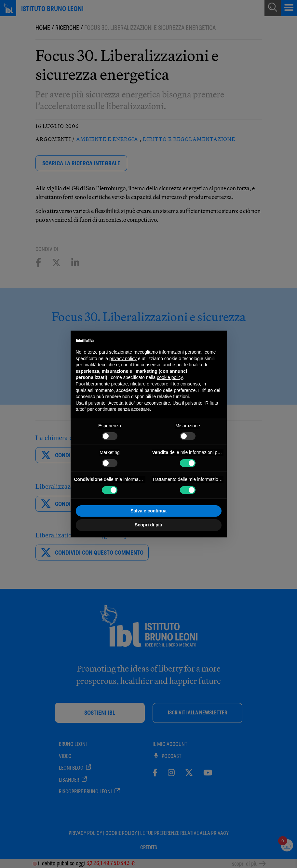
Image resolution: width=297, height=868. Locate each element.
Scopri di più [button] (148, 525)
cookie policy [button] (170, 377)
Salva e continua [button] (148, 511)
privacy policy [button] (123, 359)
